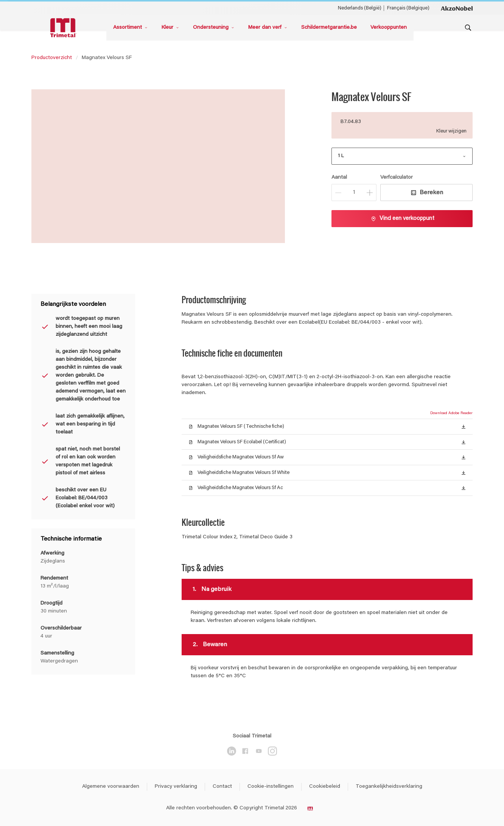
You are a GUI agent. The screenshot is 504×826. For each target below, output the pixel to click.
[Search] (468, 28)
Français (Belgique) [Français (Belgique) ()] (408, 8)
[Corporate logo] (457, 8)
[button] (464, 426)
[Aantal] (354, 192)
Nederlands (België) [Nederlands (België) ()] (360, 8)
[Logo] (64, 28)
